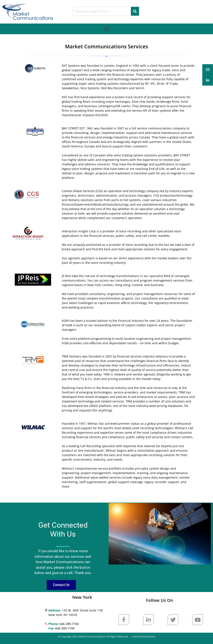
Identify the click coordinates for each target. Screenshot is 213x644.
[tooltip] (208, 70)
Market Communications (92, 636)
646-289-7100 (69, 624)
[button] (106, 29)
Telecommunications (144, 636)
